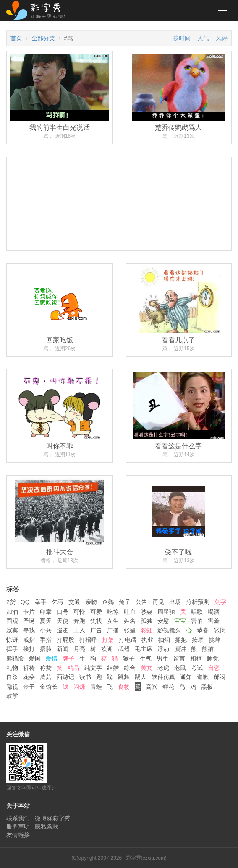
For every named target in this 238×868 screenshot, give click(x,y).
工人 (79, 630)
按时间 (182, 38)
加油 (12, 612)
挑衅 (214, 640)
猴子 (129, 659)
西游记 (65, 677)
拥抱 (181, 640)
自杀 (12, 677)
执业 (147, 640)
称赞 (46, 668)
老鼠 (180, 668)
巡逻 (63, 630)
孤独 (146, 621)
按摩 (198, 640)
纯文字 (93, 668)
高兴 (152, 687)
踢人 (141, 677)
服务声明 (18, 827)
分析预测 (198, 602)
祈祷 (29, 668)
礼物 (12, 668)
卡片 (29, 612)
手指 (46, 640)
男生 (162, 659)
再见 (158, 602)
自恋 (214, 668)
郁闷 (220, 677)
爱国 (35, 659)
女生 (113, 621)
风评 (222, 38)
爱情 (52, 659)
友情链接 (18, 835)
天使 (63, 621)
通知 (186, 677)
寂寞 (12, 630)
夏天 (46, 621)
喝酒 (214, 612)
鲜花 (168, 687)
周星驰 (166, 612)
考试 (197, 668)
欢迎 (107, 649)
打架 (108, 640)
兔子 (125, 602)
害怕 (197, 621)
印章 (46, 612)
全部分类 (43, 38)
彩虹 (146, 630)
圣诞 (29, 621)
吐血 (130, 612)
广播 (113, 630)
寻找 (29, 630)
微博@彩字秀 (52, 818)
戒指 (29, 640)
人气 (203, 38)
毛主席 (144, 649)
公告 (141, 602)
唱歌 (197, 612)
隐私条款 (47, 827)
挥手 (12, 649)
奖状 (96, 621)
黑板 (207, 687)
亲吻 (91, 602)
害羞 (214, 621)
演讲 (180, 649)
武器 (124, 649)
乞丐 (58, 602)
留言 (179, 659)
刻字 (220, 602)
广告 (96, 630)
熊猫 (208, 649)
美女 (146, 668)
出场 (175, 602)
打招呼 (88, 640)
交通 (74, 602)
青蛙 (96, 687)
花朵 (29, 677)
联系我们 (18, 818)
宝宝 (180, 621)
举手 (41, 602)
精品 (73, 668)
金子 (29, 687)
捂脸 (46, 649)
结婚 (113, 668)
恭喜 (203, 630)
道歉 (203, 677)
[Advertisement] (119, 235)
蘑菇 (46, 677)
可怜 (79, 612)
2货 (11, 602)
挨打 (29, 649)
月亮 (79, 649)
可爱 (96, 612)
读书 (85, 677)
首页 (16, 38)
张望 (130, 630)
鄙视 (12, 687)
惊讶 (12, 640)
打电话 (128, 640)
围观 (12, 621)
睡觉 (213, 659)
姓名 (130, 621)
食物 (124, 687)
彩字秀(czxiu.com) (146, 858)
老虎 (163, 668)
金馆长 (49, 687)
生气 (146, 659)
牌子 (68, 659)
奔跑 (79, 621)
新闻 (63, 649)
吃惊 (113, 612)
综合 (130, 668)
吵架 (146, 612)
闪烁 (79, 687)
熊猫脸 (15, 659)
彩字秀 (39, 10)
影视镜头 (169, 630)
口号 (63, 612)
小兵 (46, 630)
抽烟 (164, 640)
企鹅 (108, 602)
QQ (25, 602)
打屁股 (65, 640)
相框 (196, 659)
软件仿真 (163, 677)
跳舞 (124, 677)
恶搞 (220, 630)
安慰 (163, 621)
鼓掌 (12, 696)
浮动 (163, 649)
